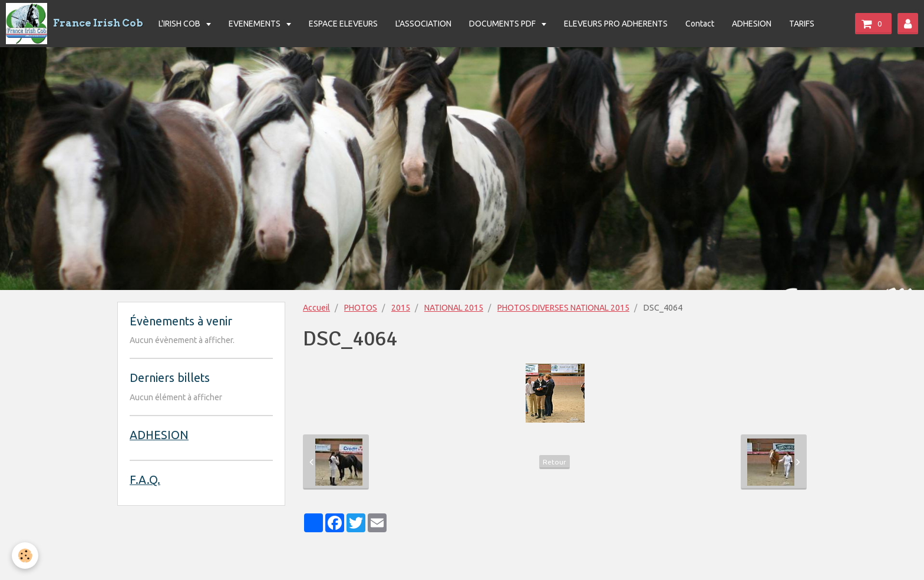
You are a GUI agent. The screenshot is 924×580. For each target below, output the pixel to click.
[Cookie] (25, 556)
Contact (700, 24)
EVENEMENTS (255, 24)
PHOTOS (361, 308)
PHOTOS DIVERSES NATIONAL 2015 (563, 308)
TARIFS (802, 24)
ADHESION (752, 24)
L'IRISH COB (180, 24)
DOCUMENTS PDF (503, 24)
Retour (555, 462)
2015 (401, 308)
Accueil (316, 308)
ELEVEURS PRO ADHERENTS (616, 24)
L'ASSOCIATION (423, 24)
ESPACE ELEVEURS (343, 24)
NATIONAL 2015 (454, 308)
